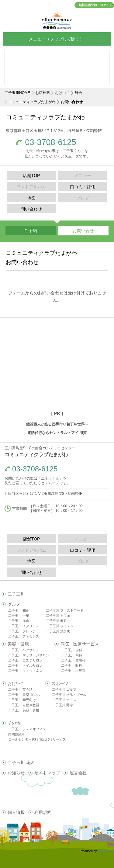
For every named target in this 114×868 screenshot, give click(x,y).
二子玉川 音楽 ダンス (24, 695)
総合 (78, 93)
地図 (31, 198)
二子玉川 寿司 (56, 621)
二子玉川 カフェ (58, 616)
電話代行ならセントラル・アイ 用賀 (57, 433)
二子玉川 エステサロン (25, 660)
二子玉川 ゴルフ (64, 689)
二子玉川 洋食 (19, 621)
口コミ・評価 (83, 187)
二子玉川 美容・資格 (24, 710)
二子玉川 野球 (62, 705)
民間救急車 (17, 734)
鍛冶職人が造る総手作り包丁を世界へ (57, 424)
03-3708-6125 (51, 142)
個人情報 (16, 812)
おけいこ (62, 93)
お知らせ (16, 773)
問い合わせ (31, 209)
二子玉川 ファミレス (24, 636)
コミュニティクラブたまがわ (32, 102)
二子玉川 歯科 (72, 650)
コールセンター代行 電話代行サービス (37, 739)
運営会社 (78, 773)
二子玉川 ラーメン (60, 626)
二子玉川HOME (17, 93)
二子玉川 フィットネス (25, 671)
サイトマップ (47, 773)
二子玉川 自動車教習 (24, 705)
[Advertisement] (57, 361)
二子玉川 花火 (21, 762)
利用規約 (43, 812)
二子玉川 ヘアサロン (24, 650)
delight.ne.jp (106, 851)
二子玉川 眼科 (72, 665)
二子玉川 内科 (72, 655)
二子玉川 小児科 (73, 671)
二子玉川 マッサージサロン (29, 655)
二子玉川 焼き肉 (58, 631)
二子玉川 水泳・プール (69, 695)
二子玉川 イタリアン (24, 626)
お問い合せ (83, 231)
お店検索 (43, 93)
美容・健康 (18, 644)
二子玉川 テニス (64, 700)
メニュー (57, 39)
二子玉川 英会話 (20, 689)
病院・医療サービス (80, 644)
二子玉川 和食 (19, 610)
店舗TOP (31, 175)
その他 (14, 723)
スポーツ (60, 683)
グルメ (14, 604)
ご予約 (31, 231)
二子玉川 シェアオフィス (27, 729)
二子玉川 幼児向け (22, 700)
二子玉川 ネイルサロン (25, 665)
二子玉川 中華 (19, 616)
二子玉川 (16, 594)
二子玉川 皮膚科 (73, 660)
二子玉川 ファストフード (65, 610)
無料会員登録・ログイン (95, 5)
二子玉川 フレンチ (22, 631)
